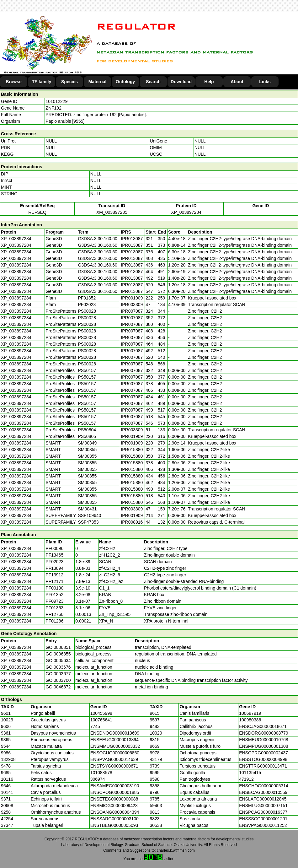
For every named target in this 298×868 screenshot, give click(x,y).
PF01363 (54, 608)
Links (265, 82)
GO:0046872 (58, 687)
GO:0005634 (58, 660)
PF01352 (54, 595)
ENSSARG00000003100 (114, 819)
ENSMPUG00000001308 (263, 746)
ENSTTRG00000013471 (263, 766)
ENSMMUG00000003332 (115, 746)
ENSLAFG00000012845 (263, 799)
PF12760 (54, 614)
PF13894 (54, 568)
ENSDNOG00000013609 (115, 733)
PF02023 (54, 562)
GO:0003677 (58, 674)
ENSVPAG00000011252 (263, 825)
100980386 (250, 720)
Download (181, 82)
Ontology (125, 82)
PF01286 (54, 621)
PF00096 (54, 548)
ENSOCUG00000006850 (115, 753)
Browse (14, 82)
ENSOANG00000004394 (115, 812)
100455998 (101, 713)
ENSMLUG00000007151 (263, 806)
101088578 (101, 773)
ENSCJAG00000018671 (263, 726)
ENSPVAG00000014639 (114, 759)
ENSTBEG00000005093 (114, 825)
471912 (246, 779)
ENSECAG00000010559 (263, 792)
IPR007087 (132, 311)
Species (69, 82)
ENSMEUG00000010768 (263, 740)
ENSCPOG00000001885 (115, 792)
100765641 (101, 720)
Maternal (98, 82)
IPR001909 (132, 298)
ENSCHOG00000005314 (263, 786)
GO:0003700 (58, 680)
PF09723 (54, 601)
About (237, 82)
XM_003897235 (112, 212)
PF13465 (54, 555)
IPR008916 (132, 522)
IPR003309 (132, 305)
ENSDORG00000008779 (263, 733)
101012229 (56, 101)
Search (153, 82)
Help (209, 82)
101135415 (250, 773)
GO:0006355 (58, 654)
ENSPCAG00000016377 (263, 812)
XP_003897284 (186, 212)
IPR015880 (132, 450)
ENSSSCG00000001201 (263, 819)
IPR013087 (132, 239)
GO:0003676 (58, 667)
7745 (95, 726)
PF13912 (54, 575)
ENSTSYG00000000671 (114, 766)
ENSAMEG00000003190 (115, 786)
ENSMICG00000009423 (114, 806)
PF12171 (54, 581)
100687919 (250, 713)
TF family (42, 82)
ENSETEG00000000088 (114, 799)
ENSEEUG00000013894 (114, 740)
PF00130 (54, 588)
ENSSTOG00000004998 (263, 759)
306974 (98, 779)
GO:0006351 (58, 647)
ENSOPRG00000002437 (263, 753)
